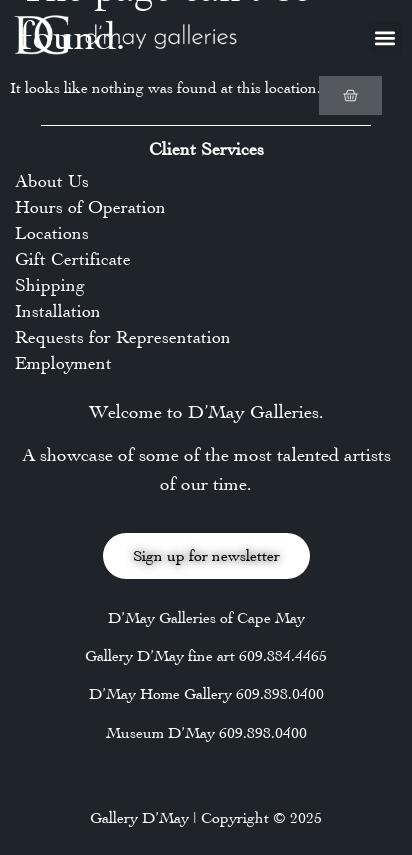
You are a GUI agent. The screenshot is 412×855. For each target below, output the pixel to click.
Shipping (50, 285)
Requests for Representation (123, 337)
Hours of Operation (90, 207)
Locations (52, 233)
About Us (52, 181)
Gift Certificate (73, 259)
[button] (385, 38)
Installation (58, 311)
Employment (63, 363)
